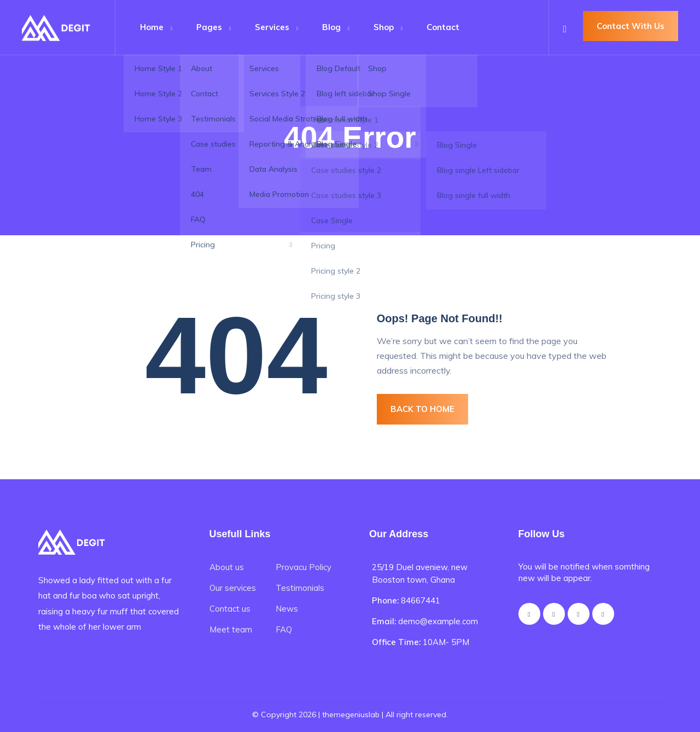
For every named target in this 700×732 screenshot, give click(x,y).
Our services (233, 588)
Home (152, 27)
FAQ (284, 629)
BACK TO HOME (422, 409)
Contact (443, 27)
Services (272, 27)
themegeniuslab (351, 714)
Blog (331, 27)
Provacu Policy (304, 567)
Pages (209, 27)
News (287, 609)
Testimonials (300, 588)
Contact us (230, 609)
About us (227, 567)
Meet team (231, 629)
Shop (384, 27)
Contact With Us (631, 26)
